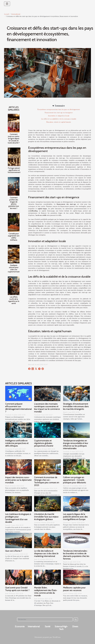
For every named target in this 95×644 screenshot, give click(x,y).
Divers (75, 626)
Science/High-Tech (61, 628)
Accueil (7, 14)
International (16, 14)
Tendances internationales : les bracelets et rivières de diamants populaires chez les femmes (76, 555)
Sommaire (60, 106)
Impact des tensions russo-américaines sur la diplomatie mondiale (18, 480)
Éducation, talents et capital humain (59, 122)
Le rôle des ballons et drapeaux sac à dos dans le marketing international (46, 553)
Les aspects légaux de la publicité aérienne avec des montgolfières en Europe (75, 517)
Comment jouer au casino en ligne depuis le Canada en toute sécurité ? (14, 139)
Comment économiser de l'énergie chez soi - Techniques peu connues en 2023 (47, 481)
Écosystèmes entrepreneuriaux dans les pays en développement (59, 109)
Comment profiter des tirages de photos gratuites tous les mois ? (14, 203)
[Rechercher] (45, 619)
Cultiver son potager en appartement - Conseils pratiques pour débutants (75, 480)
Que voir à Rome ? (14, 551)
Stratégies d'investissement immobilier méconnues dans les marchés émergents (76, 406)
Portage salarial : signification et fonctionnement (14, 170)
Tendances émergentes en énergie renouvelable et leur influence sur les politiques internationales (76, 444)
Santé (48, 626)
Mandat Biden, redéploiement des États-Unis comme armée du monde (46, 591)
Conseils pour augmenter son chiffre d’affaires (14, 237)
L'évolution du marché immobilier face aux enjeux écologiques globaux (46, 517)
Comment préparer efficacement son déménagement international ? (18, 408)
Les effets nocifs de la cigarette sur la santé (14, 300)
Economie (20, 626)
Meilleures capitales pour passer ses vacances (74, 589)
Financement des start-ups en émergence (59, 113)
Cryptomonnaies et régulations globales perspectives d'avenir (44, 443)
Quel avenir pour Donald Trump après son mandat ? (17, 589)
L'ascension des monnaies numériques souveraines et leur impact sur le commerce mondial (47, 408)
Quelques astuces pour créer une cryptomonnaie (14, 268)
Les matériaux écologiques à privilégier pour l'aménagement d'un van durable (18, 518)
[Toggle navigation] (7, 4)
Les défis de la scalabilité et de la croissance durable (59, 119)
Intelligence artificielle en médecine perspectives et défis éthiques (17, 443)
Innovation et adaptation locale (59, 116)
